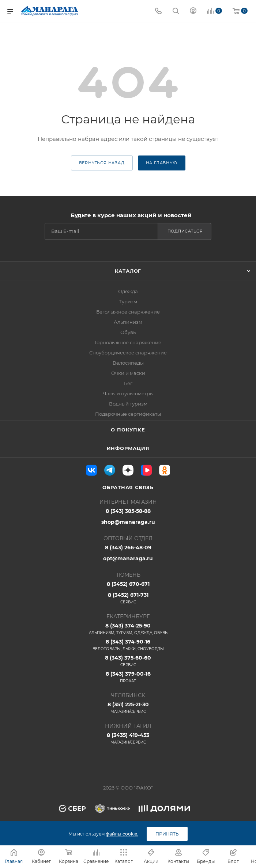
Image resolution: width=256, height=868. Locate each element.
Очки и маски (128, 373)
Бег (128, 383)
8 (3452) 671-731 (128, 598)
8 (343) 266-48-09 (128, 548)
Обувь (128, 332)
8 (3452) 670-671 (128, 584)
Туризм (128, 302)
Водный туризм (128, 404)
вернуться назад (102, 163)
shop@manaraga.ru (128, 522)
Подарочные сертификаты (128, 414)
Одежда (128, 291)
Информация (128, 448)
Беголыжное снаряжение (128, 312)
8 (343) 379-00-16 (128, 677)
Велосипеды (128, 363)
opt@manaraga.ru (128, 558)
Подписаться (185, 231)
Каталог (128, 271)
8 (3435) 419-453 (128, 738)
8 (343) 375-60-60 (128, 661)
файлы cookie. (122, 834)
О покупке (128, 430)
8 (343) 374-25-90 (128, 629)
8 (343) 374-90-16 (128, 645)
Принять (167, 834)
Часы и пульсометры (128, 393)
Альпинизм (128, 322)
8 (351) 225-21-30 (128, 708)
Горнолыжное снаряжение (128, 342)
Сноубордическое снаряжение (128, 353)
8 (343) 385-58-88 (128, 511)
